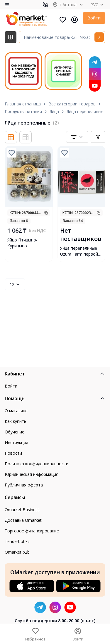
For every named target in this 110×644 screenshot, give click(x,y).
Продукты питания (23, 111)
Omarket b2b (17, 552)
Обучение (15, 432)
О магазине (16, 411)
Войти (94, 18)
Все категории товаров (72, 104)
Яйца (54, 111)
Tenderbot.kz (17, 541)
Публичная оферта (24, 485)
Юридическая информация (32, 474)
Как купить (16, 421)
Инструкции (16, 442)
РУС (98, 5)
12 (15, 284)
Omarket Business (22, 510)
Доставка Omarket (23, 520)
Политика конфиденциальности (37, 464)
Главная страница (23, 104)
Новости (13, 453)
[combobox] (77, 137)
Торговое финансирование (32, 531)
